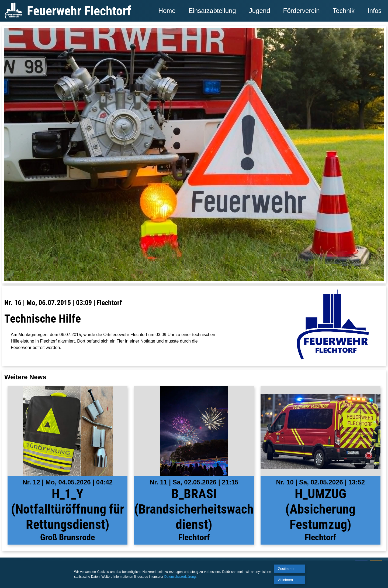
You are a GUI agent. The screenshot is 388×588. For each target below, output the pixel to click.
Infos (375, 11)
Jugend (260, 11)
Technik (344, 11)
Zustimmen (287, 569)
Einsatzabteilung (212, 11)
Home (167, 11)
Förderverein (302, 11)
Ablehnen (285, 580)
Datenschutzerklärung (180, 577)
